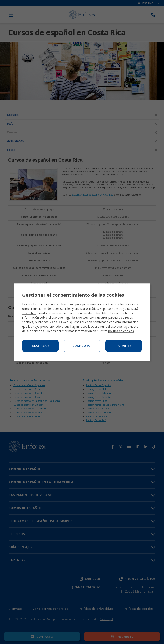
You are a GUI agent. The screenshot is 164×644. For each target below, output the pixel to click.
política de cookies (121, 331)
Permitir (124, 346)
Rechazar (40, 346)
